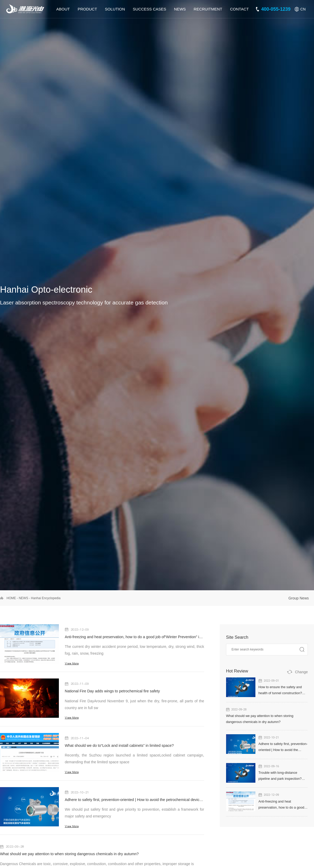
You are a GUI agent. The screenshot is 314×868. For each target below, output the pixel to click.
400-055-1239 (276, 9)
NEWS (24, 598)
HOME (11, 598)
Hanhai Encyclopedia (46, 598)
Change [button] (301, 672)
